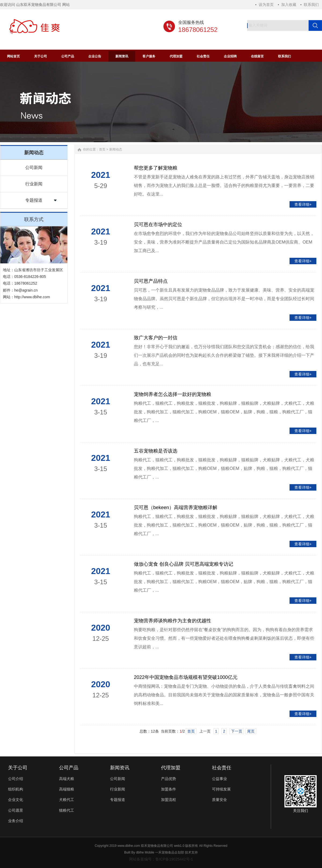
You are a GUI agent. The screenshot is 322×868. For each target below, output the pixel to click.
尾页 (251, 731)
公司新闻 (34, 168)
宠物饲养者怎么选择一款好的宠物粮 (173, 394)
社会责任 (222, 768)
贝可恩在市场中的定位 (158, 225)
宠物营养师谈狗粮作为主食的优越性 (173, 621)
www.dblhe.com (129, 846)
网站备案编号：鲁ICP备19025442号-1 (161, 859)
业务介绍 (16, 821)
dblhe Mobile (145, 852)
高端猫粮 (67, 789)
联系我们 (311, 5)
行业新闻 (34, 184)
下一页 (237, 731)
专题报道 (34, 200)
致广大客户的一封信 (156, 338)
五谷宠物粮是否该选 (156, 451)
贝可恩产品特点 (151, 281)
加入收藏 (289, 5)
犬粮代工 (67, 800)
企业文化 (16, 800)
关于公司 (18, 768)
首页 (102, 149)
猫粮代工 (67, 810)
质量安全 (219, 800)
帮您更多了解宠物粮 (156, 168)
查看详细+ (303, 204)
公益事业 (219, 779)
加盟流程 (169, 800)
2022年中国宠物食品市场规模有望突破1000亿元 (186, 677)
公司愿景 (16, 810)
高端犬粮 (67, 779)
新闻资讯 (120, 768)
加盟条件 (169, 789)
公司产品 (69, 768)
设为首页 (266, 5)
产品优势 (169, 779)
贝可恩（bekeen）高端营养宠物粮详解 (176, 507)
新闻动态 (116, 149)
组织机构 (16, 789)
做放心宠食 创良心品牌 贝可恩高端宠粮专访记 (184, 564)
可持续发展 (221, 789)
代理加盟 (171, 768)
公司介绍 (16, 779)
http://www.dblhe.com (32, 297)
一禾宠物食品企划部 (170, 852)
